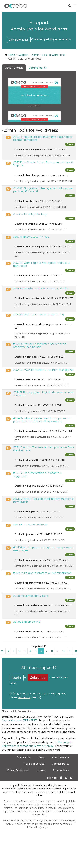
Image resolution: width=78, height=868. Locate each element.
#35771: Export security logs (31, 237)
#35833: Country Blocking (30, 214)
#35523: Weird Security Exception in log (39, 315)
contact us (24, 697)
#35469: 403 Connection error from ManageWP (44, 370)
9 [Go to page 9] (57, 651)
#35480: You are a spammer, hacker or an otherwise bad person (40, 346)
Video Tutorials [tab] (14, 68)
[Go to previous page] (8, 651)
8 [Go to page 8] (52, 651)
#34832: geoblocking (27, 622)
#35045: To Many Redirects (30, 525)
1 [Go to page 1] (14, 651)
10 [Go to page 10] (64, 651)
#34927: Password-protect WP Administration (42, 573)
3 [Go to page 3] (25, 651)
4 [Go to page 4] (30, 651)
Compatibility (61, 770)
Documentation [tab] (38, 68)
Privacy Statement (18, 770)
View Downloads (19, 40)
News (41, 757)
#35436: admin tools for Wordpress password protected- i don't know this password (42, 420)
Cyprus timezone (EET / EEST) (20, 720)
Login (17, 677)
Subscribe (38, 677)
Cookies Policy (60, 764)
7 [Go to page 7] (47, 651)
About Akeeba (61, 757)
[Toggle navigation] (75, 5)
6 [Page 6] (41, 651)
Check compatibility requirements (51, 39)
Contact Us (23, 757)
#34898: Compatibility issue (31, 596)
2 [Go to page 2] (19, 651)
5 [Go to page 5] (36, 651)
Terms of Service (34, 764)
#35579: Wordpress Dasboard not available (40, 289)
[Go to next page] (70, 651)
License (41, 770)
